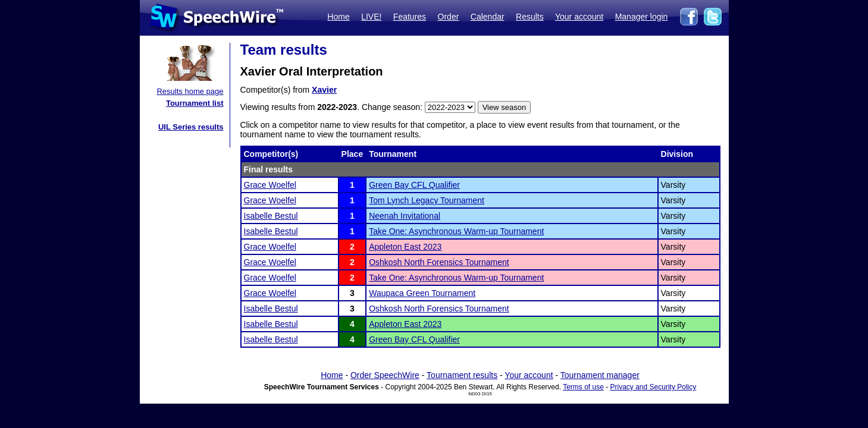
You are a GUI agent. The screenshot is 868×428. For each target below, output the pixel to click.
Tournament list (195, 103)
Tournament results (462, 375)
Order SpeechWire (385, 375)
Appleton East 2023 (405, 247)
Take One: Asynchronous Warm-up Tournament (456, 231)
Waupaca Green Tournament (422, 293)
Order (449, 17)
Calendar (488, 17)
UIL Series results (191, 127)
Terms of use (583, 387)
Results (530, 17)
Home (338, 17)
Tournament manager (600, 375)
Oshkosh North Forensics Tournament (439, 262)
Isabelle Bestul (271, 216)
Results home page (190, 91)
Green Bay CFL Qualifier (414, 185)
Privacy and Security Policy (654, 387)
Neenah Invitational (405, 216)
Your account (579, 17)
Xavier (324, 90)
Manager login (642, 17)
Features (410, 17)
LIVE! (371, 17)
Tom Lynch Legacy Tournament (427, 200)
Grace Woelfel (270, 185)
